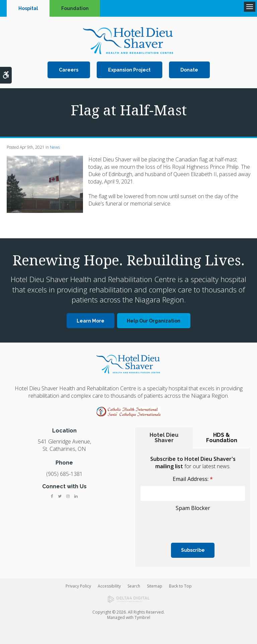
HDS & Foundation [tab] (222, 438)
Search (134, 586)
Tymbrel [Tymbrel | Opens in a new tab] (142, 617)
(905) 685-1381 (64, 474)
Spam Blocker (193, 508)
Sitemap (155, 586)
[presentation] (180, 523)
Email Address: (193, 479)
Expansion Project (129, 70)
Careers (69, 70)
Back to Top (180, 586)
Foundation (75, 8)
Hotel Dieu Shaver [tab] (164, 438)
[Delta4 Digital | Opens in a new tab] (128, 599)
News (55, 147)
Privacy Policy (78, 586)
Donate (189, 70)
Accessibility (109, 586)
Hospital (28, 8)
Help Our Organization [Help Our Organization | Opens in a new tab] (154, 321)
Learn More (91, 321)
